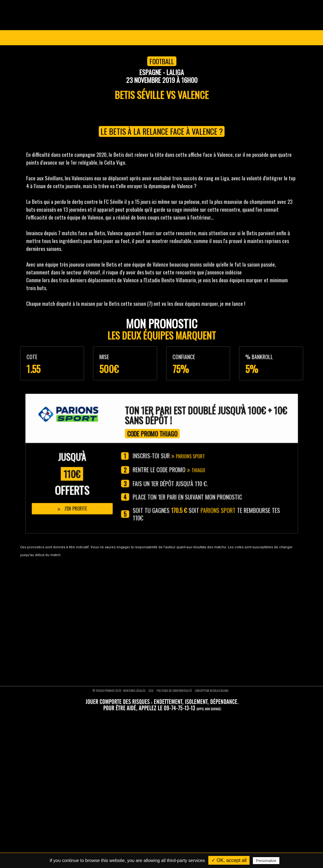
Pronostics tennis (181, 604)
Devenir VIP (30, 587)
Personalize (266, 861)
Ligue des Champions (64, 38)
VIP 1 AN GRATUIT (198, 38)
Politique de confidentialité (174, 689)
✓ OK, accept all (229, 860)
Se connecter (280, 38)
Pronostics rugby (181, 613)
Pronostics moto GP (183, 629)
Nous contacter (34, 604)
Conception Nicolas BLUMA (212, 689)
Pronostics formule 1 (184, 621)
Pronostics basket (182, 596)
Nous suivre (37, 650)
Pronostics (150, 38)
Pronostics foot (180, 587)
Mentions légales (134, 689)
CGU (151, 689)
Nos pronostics (33, 596)
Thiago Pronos (40, 575)
